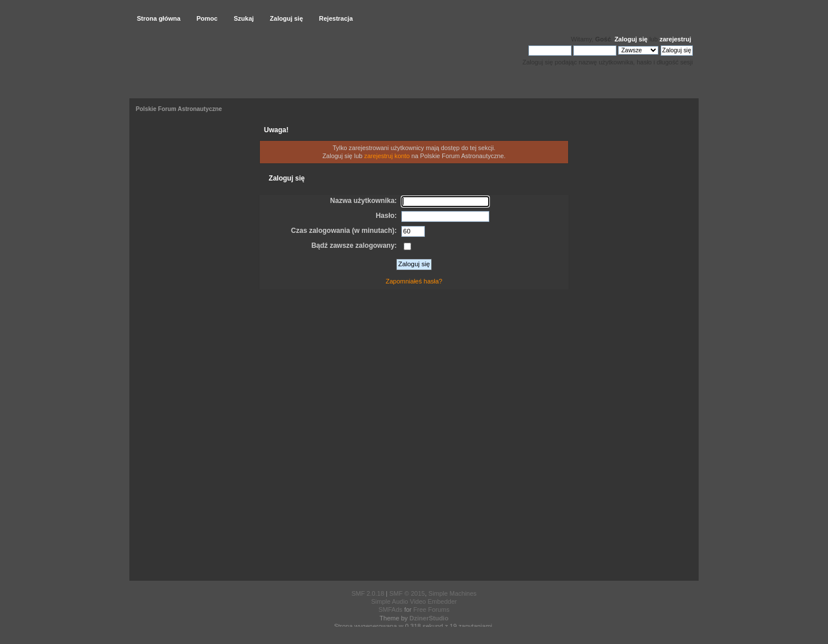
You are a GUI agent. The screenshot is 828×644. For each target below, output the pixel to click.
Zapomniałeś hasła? (414, 281)
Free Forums (432, 609)
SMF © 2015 (407, 593)
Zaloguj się (631, 39)
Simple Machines (453, 593)
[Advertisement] (414, 437)
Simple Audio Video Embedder (414, 601)
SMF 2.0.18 (368, 593)
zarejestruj (675, 39)
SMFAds (390, 609)
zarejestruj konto (387, 156)
